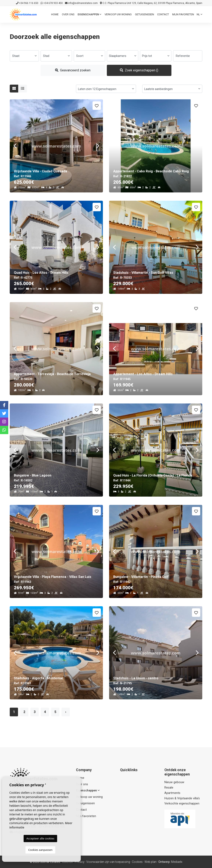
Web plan (151, 862)
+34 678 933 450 (52, 3)
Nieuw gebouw (174, 782)
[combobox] (24, 56)
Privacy (80, 862)
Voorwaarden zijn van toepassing (108, 862)
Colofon (67, 862)
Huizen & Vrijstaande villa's (182, 798)
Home (55, 14)
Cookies (137, 862)
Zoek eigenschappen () (139, 70)
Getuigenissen (145, 14)
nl (199, 14)
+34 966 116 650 (27, 3)
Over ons (68, 14)
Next (98, 146)
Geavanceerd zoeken (73, 70)
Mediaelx (177, 862)
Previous (15, 146)
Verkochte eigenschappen (182, 804)
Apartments (172, 793)
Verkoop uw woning (118, 14)
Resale (169, 788)
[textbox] (24, 56)
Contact (163, 14)
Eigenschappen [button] (89, 14)
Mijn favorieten (183, 14)
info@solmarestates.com (81, 3)
